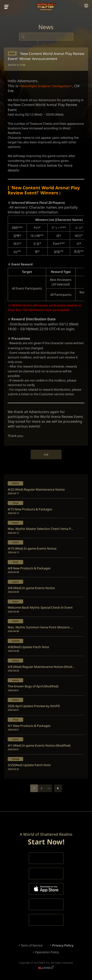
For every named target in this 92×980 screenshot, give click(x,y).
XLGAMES (46, 968)
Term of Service (32, 945)
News (46, 27)
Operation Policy (47, 952)
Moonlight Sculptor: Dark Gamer (46, 7)
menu (7, 7)
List (46, 454)
